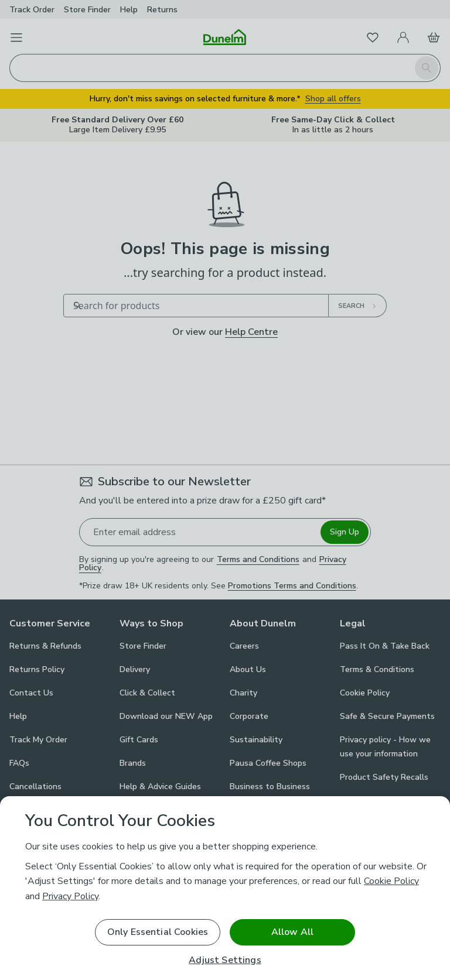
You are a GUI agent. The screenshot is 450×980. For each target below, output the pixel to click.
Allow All (292, 932)
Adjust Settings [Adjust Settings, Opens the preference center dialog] (225, 960)
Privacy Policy (70, 896)
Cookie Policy (391, 881)
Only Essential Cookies (158, 932)
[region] (225, 888)
